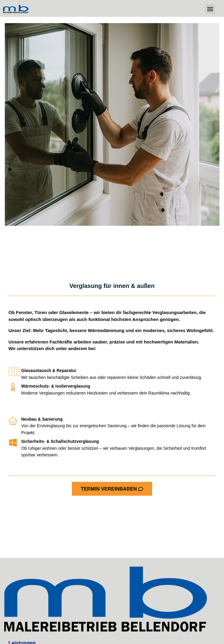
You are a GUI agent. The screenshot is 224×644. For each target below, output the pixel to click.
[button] (210, 9)
